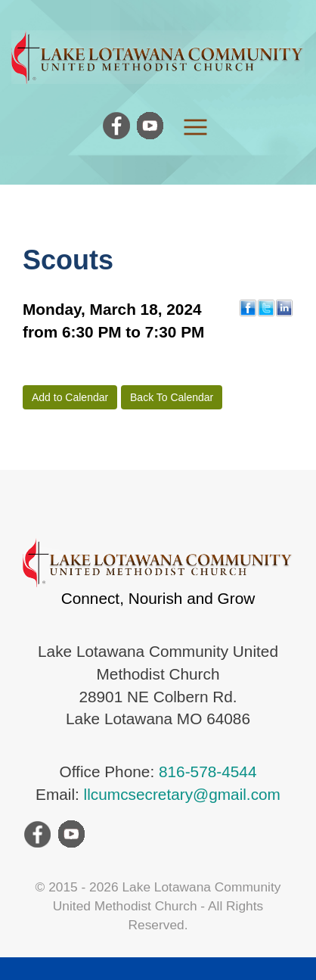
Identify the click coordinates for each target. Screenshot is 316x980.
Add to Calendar (70, 397)
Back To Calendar (172, 397)
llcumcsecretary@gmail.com (182, 794)
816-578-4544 (208, 772)
